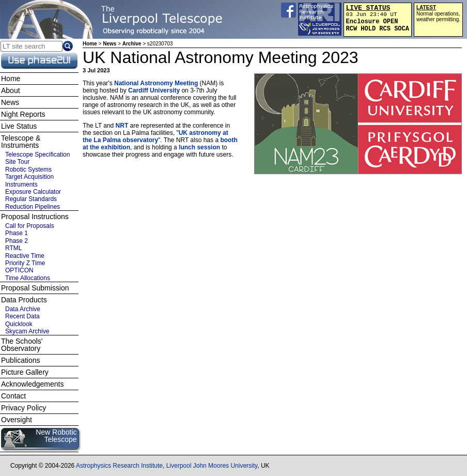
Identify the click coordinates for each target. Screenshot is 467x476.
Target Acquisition (29, 177)
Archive (132, 44)
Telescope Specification (37, 155)
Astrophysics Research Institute (119, 466)
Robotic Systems (28, 170)
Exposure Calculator (33, 192)
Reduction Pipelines (33, 207)
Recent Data (22, 316)
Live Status (19, 126)
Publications (21, 360)
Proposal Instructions (35, 217)
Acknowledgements (32, 384)
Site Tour (17, 162)
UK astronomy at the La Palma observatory (155, 136)
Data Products (24, 300)
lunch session (199, 147)
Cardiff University (154, 90)
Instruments (21, 185)
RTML (13, 248)
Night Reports (23, 114)
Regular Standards (31, 199)
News (110, 44)
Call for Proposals (30, 226)
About (11, 90)
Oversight (17, 420)
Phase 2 (17, 241)
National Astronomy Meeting (156, 83)
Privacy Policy (24, 408)
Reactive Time (25, 256)
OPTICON (19, 270)
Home (90, 44)
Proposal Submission (35, 288)
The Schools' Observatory (22, 345)
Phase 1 (17, 233)
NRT (122, 126)
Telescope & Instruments (21, 142)
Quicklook (19, 324)
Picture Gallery (25, 372)
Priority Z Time (25, 263)
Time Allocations (28, 278)
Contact (13, 396)
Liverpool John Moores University (212, 466)
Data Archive (23, 309)
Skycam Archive (27, 331)
